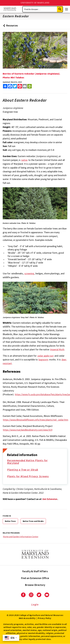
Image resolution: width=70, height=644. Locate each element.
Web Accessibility (27, 618)
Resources (10, 26)
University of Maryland (35, 3)
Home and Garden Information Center (21, 537)
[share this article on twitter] (15, 86)
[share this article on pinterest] (20, 86)
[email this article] (25, 86)
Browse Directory (35, 585)
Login (35, 604)
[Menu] (66, 9)
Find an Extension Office (35, 578)
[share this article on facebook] (10, 86)
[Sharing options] (5, 86)
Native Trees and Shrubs (33, 521)
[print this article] (30, 86)
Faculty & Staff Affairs (35, 571)
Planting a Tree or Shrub (25, 470)
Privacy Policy (44, 618)
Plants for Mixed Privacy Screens (30, 477)
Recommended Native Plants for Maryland (34, 462)
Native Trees (10, 521)
